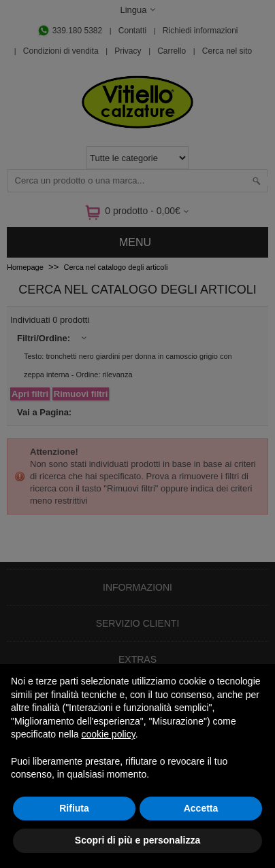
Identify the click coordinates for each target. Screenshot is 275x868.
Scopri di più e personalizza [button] (137, 840)
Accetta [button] (201, 808)
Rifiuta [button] (74, 808)
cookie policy (109, 734)
